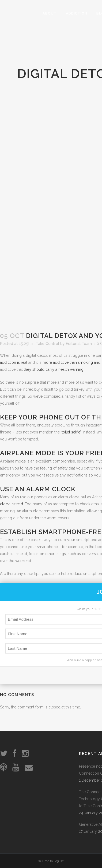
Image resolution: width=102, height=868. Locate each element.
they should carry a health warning (54, 369)
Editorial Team (79, 344)
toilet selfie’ (71, 432)
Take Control (47, 344)
